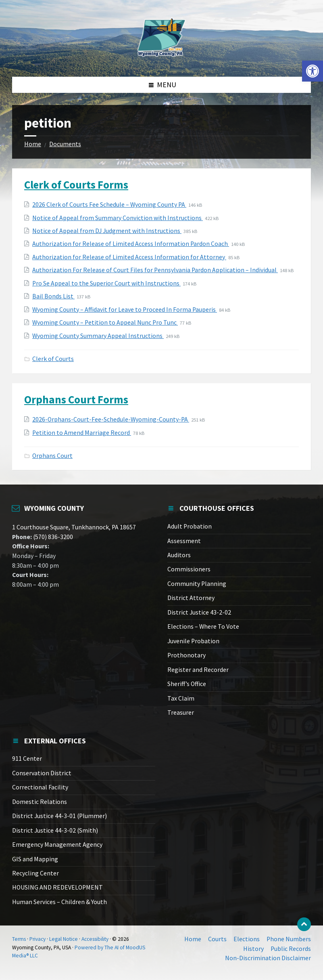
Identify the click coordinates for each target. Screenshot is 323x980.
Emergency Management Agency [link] (57, 845)
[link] (313, 71)
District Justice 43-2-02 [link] (199, 612)
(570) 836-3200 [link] (52, 537)
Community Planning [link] (197, 584)
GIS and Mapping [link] (35, 859)
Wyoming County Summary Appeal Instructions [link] (98, 336)
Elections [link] (247, 939)
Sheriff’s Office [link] (187, 684)
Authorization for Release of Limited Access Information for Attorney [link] (129, 257)
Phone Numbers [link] (289, 939)
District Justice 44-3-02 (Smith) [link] (55, 830)
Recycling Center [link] (35, 873)
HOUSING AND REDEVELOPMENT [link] (57, 887)
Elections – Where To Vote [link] (203, 626)
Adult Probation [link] (190, 526)
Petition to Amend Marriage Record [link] (82, 433)
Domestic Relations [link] (40, 802)
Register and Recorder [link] (198, 670)
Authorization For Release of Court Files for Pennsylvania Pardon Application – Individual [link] (155, 270)
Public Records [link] (291, 949)
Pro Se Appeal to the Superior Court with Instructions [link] (106, 283)
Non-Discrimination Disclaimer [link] (268, 958)
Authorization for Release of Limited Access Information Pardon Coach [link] (131, 244)
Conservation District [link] (42, 773)
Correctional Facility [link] (40, 787)
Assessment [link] (184, 541)
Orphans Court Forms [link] (76, 399)
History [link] (253, 949)
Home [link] (33, 144)
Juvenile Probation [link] (193, 641)
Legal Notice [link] (64, 939)
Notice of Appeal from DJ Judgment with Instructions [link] (107, 231)
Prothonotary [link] (187, 655)
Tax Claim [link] (181, 698)
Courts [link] (217, 939)
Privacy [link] (38, 939)
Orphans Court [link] (52, 456)
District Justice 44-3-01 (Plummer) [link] (59, 816)
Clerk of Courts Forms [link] (76, 185)
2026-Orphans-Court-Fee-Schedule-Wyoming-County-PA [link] (111, 419)
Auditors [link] (179, 555)
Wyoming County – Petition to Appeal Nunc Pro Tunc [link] (105, 322)
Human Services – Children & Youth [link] (59, 902)
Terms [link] (19, 939)
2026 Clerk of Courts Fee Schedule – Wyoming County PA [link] (109, 205)
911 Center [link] (27, 759)
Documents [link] (65, 144)
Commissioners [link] (189, 569)
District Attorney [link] (191, 598)
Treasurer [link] (181, 712)
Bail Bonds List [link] (53, 296)
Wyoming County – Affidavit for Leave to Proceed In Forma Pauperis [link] (125, 310)
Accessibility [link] (95, 939)
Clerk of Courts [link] (53, 359)
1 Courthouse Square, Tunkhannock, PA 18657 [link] (74, 527)
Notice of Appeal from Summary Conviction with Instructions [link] (118, 218)
